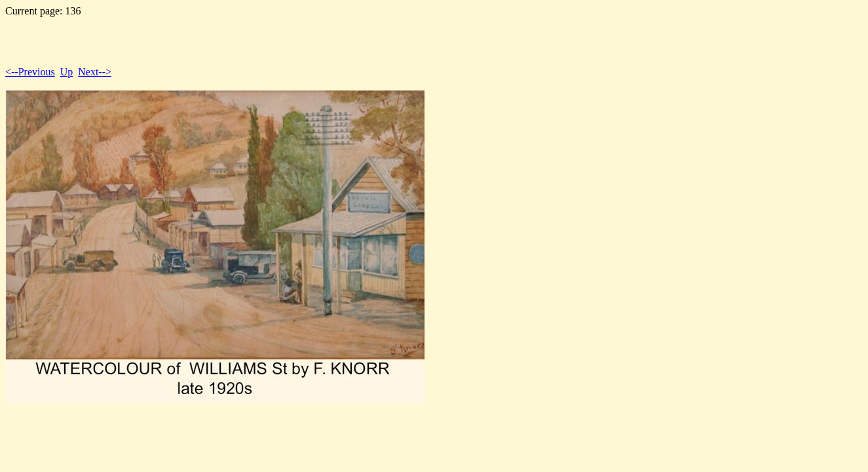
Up (67, 72)
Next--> (95, 72)
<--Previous (30, 72)
